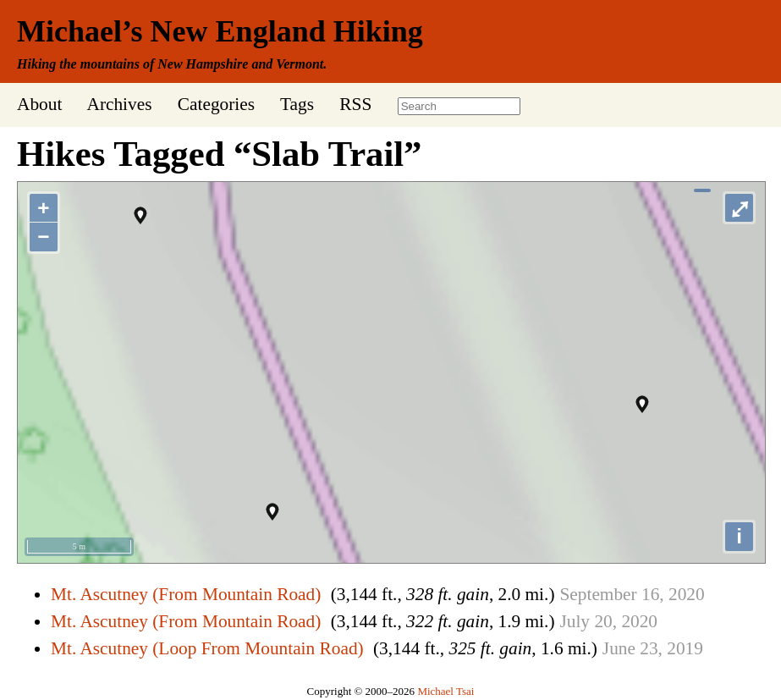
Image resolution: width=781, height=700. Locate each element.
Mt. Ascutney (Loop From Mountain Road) (207, 648)
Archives (119, 104)
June (619, 648)
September (598, 594)
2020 (687, 594)
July (575, 621)
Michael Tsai (445, 691)
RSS (355, 104)
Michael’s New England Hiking (220, 31)
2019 (685, 648)
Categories (216, 104)
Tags (297, 104)
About (39, 104)
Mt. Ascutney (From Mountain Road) (186, 594)
